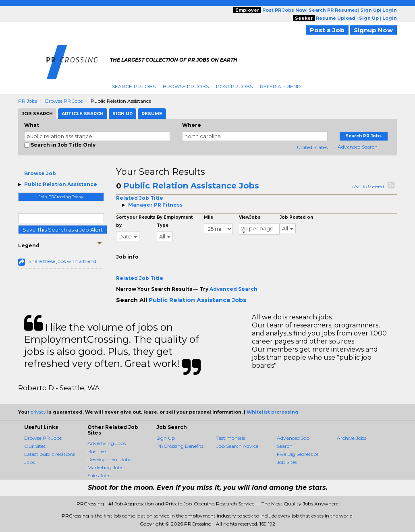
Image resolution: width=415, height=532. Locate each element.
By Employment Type (175, 221)
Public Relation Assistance (61, 184)
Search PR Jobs (134, 86)
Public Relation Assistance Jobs (191, 186)
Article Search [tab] (83, 114)
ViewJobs (250, 217)
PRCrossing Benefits (180, 446)
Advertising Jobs (107, 443)
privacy (38, 412)
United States (312, 147)
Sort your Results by (136, 221)
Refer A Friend (280, 86)
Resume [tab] (152, 114)
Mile (209, 217)
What (32, 125)
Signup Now (373, 30)
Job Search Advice (237, 446)
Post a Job (327, 30)
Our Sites (35, 446)
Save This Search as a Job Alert (63, 230)
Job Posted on (296, 217)
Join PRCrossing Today (61, 197)
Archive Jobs (352, 438)
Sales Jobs (99, 475)
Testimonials (231, 438)
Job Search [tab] (37, 114)
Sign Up (166, 438)
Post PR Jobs (234, 86)
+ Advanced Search (356, 147)
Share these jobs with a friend (62, 261)
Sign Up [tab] (122, 114)
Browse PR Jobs (186, 86)
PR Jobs (28, 101)
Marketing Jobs (105, 467)
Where (192, 125)
